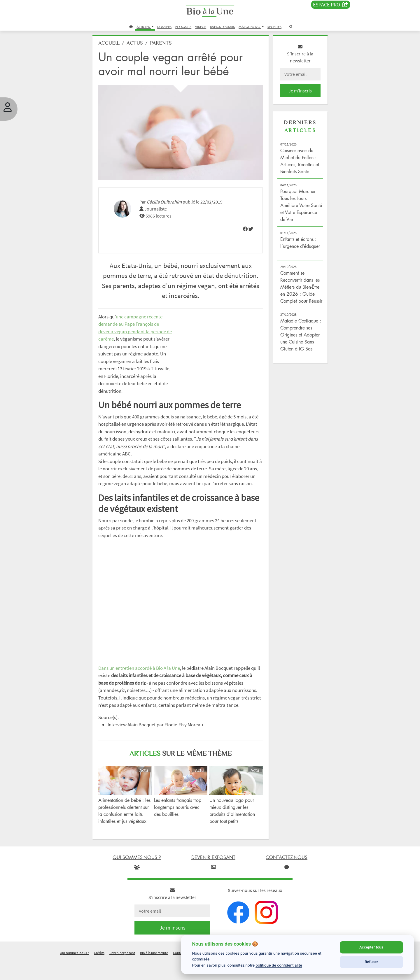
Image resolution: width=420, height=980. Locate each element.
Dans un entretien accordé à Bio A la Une (144, 674)
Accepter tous (371, 947)
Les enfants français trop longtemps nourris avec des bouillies (180, 820)
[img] (243, 228)
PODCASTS (183, 27)
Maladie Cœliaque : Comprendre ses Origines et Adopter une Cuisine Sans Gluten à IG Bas (298, 345)
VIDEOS (201, 27)
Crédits (99, 972)
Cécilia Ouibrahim (169, 201)
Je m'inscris (296, 94)
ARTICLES (144, 27)
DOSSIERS (164, 27)
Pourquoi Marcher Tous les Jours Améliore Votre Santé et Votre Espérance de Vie (296, 208)
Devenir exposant (122, 972)
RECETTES (274, 27)
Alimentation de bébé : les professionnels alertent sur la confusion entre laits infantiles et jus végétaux (129, 827)
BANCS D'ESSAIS (222, 27)
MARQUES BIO (250, 27)
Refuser (371, 962)
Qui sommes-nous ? (74, 972)
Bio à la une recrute (154, 972)
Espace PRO (331, 5)
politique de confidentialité (279, 965)
